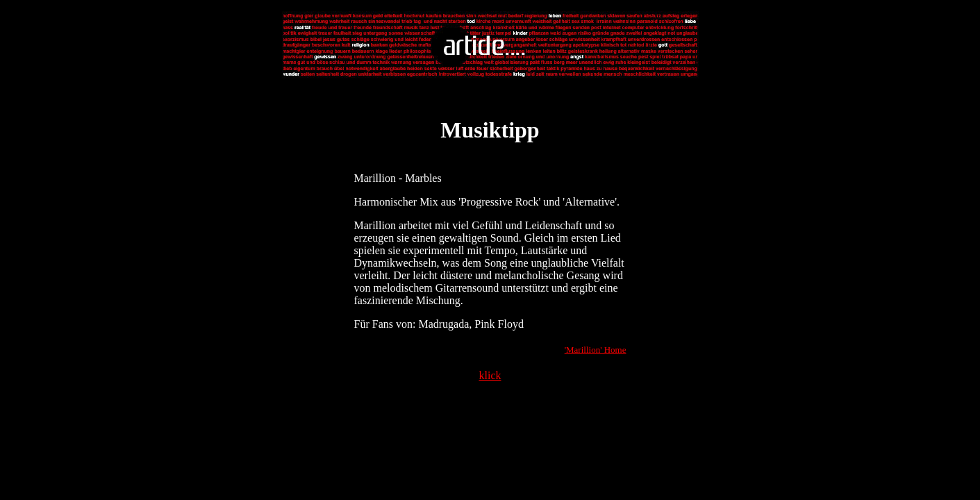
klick (490, 375)
